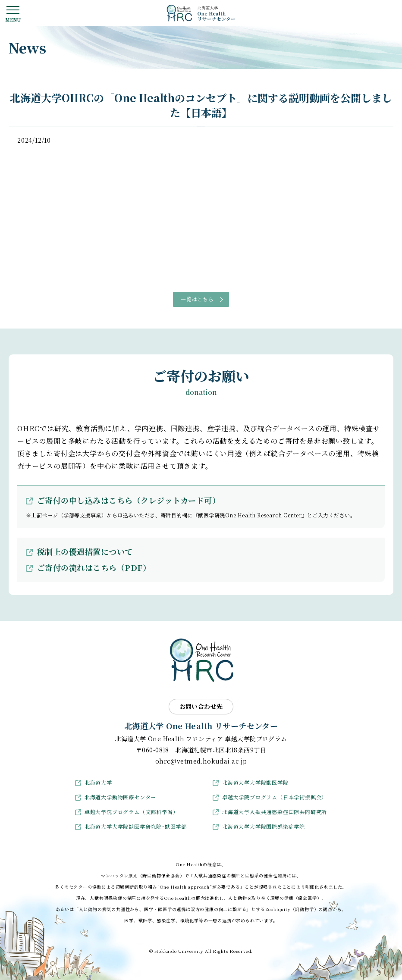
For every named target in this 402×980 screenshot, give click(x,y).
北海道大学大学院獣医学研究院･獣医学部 (136, 826)
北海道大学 (98, 782)
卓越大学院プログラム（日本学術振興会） (275, 797)
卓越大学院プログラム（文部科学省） (132, 812)
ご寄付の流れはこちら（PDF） (94, 567)
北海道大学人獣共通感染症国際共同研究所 (275, 812)
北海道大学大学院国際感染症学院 (264, 826)
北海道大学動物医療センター (120, 797)
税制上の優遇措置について (85, 551)
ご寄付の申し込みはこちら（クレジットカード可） (129, 500)
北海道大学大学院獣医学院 (255, 782)
